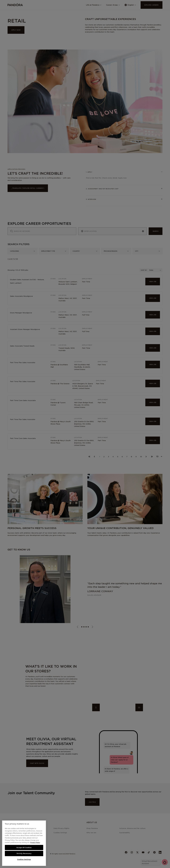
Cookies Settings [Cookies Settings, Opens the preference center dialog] (24, 859)
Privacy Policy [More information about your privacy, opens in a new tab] (35, 842)
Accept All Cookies (24, 847)
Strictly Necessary (24, 853)
